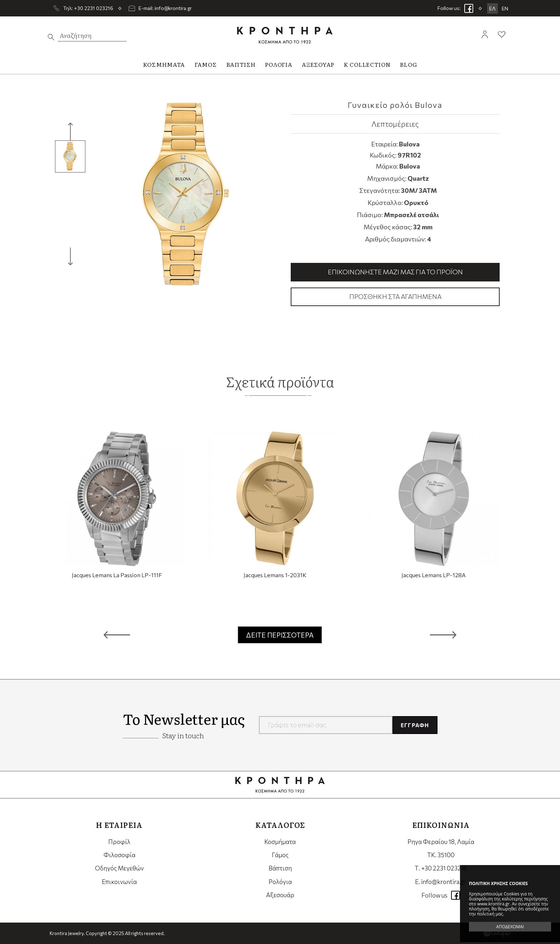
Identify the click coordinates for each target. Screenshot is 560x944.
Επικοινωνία (119, 882)
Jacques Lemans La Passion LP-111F (117, 575)
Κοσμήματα (280, 842)
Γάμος (280, 855)
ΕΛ (492, 8)
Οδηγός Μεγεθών (119, 868)
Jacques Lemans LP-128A (434, 575)
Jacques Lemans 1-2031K (275, 575)
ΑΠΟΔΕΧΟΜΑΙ (510, 927)
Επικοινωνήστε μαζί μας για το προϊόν (395, 272)
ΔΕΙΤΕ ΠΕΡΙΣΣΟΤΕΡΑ (280, 635)
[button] (117, 635)
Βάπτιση (280, 868)
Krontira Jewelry (285, 35)
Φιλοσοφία (119, 855)
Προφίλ (119, 842)
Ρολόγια (280, 882)
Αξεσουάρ (280, 895)
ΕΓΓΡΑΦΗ (415, 725)
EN (505, 8)
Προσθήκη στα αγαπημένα (395, 296)
